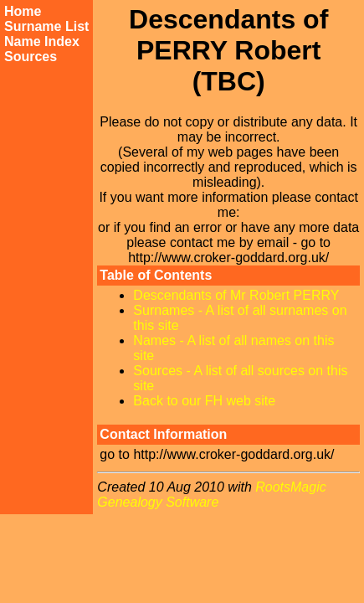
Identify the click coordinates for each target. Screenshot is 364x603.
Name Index (42, 41)
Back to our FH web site (204, 401)
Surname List (46, 26)
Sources (31, 57)
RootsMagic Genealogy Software (211, 495)
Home (23, 11)
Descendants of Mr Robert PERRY (236, 295)
